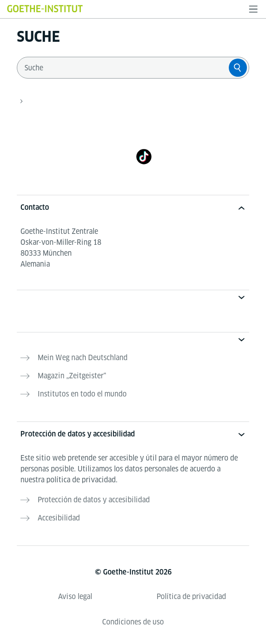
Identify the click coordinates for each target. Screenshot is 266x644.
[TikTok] (144, 156)
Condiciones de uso (133, 622)
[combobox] (125, 68)
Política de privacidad (191, 597)
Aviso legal (75, 597)
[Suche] (238, 68)
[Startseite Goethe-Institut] (45, 8)
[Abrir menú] (253, 9)
